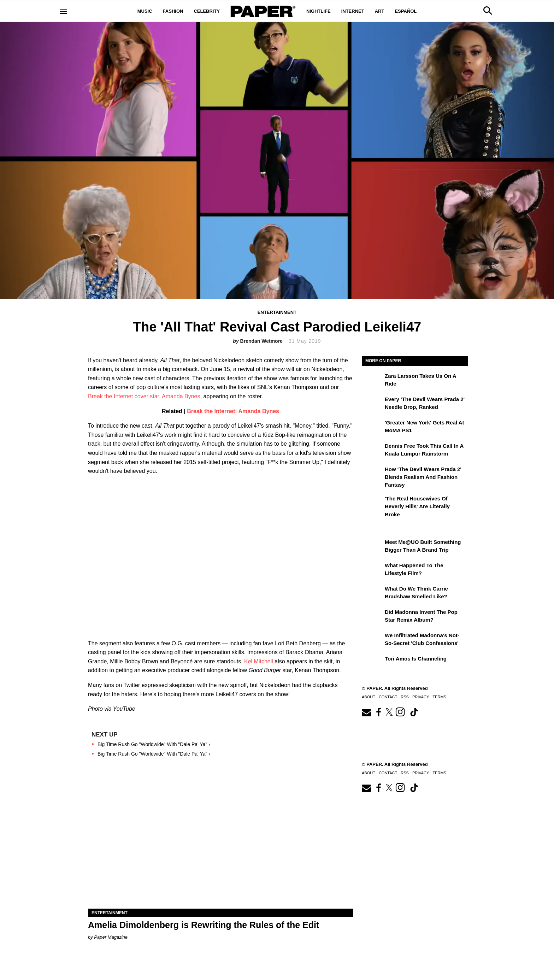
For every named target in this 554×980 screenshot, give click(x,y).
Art (380, 11)
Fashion (173, 11)
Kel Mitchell (259, 661)
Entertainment (277, 312)
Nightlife (319, 11)
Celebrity (207, 11)
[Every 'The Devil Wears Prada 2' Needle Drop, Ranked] (372, 404)
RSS (405, 697)
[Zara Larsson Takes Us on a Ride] (372, 381)
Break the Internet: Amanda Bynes (233, 411)
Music (145, 11)
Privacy (421, 697)
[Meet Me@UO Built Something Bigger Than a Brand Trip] (372, 547)
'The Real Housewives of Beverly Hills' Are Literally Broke (417, 506)
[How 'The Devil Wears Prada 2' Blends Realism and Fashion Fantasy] (372, 474)
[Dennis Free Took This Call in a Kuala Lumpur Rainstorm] (372, 451)
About (369, 697)
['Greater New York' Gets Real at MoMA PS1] (372, 428)
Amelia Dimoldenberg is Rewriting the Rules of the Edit (204, 925)
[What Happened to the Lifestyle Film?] (372, 570)
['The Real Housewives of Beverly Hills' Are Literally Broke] (372, 504)
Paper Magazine (111, 937)
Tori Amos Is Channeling (416, 659)
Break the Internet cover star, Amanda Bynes (144, 396)
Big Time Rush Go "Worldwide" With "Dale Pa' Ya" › (154, 744)
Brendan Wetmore (261, 341)
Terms (439, 697)
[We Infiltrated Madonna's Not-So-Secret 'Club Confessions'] (372, 640)
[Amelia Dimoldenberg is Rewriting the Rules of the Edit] (220, 842)
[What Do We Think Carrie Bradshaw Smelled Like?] (372, 594)
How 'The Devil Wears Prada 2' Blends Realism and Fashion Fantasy (423, 477)
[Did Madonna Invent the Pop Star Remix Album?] (372, 617)
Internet (353, 11)
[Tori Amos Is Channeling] (372, 664)
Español (406, 11)
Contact (388, 697)
